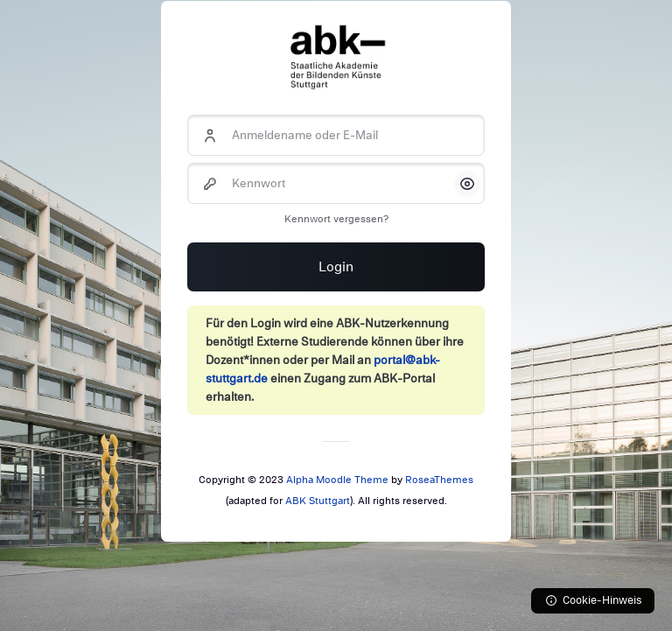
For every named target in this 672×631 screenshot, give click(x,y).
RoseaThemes (439, 480)
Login (336, 267)
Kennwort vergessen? (336, 219)
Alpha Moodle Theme (337, 480)
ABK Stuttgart (318, 501)
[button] (467, 184)
